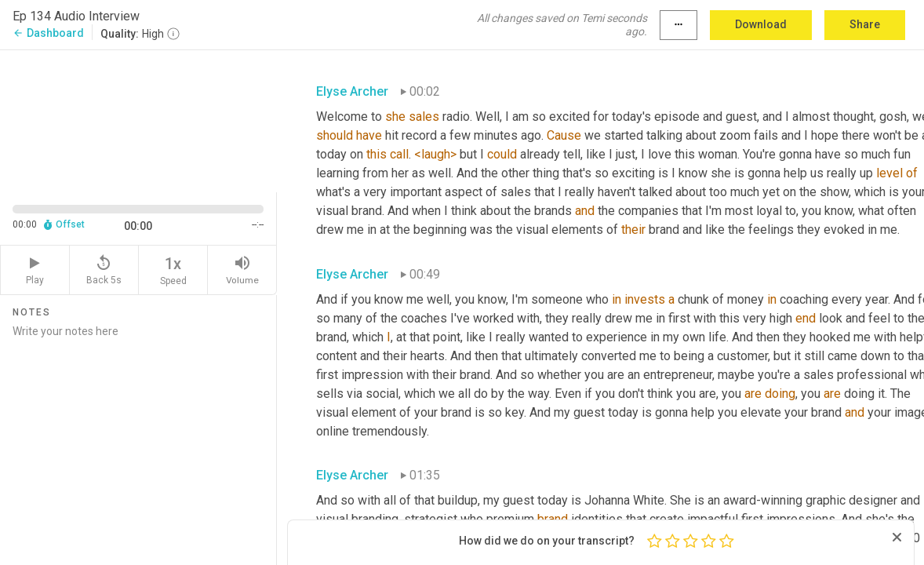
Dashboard (48, 33)
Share (865, 24)
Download (761, 24)
